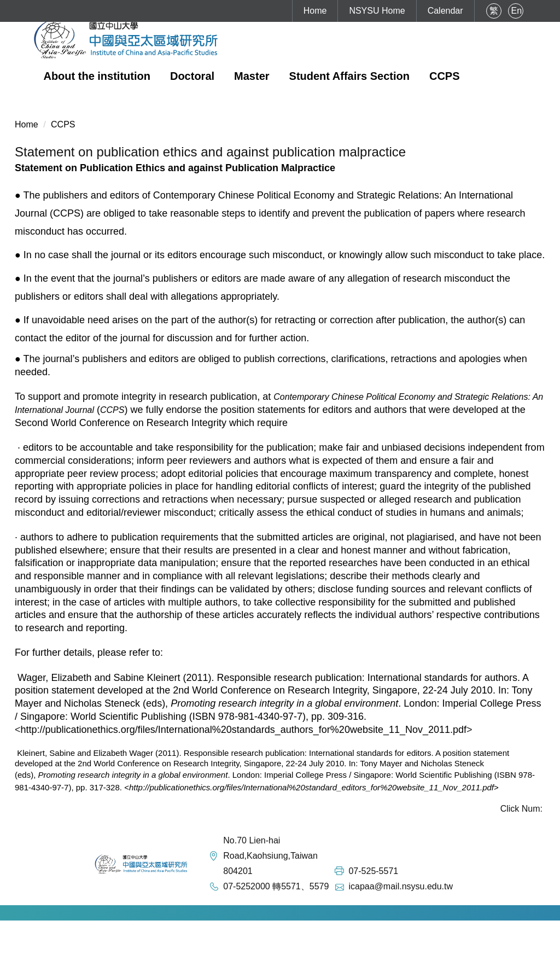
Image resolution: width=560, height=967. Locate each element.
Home (315, 11)
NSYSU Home (377, 11)
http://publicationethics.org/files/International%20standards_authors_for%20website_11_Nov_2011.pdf (244, 730)
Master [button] (252, 76)
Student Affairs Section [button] (349, 76)
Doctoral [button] (192, 76)
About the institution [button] (97, 76)
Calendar (445, 11)
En (517, 11)
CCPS (445, 76)
